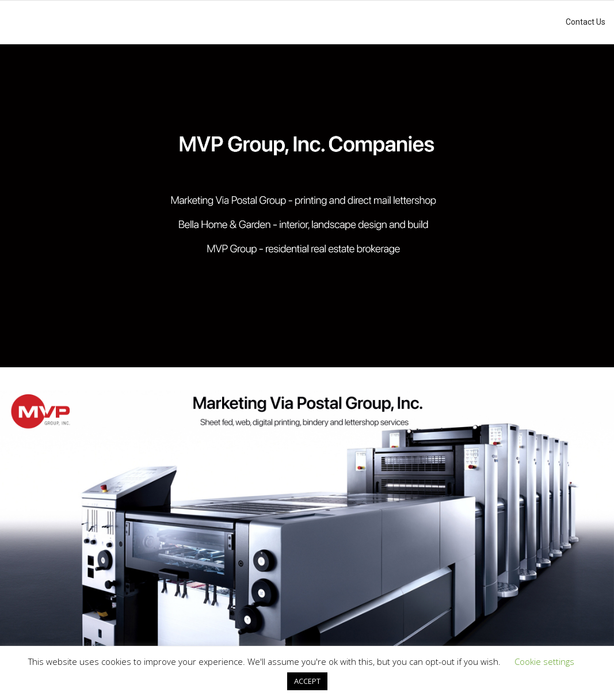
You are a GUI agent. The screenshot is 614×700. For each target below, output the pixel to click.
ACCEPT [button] (307, 681)
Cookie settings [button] (544, 661)
